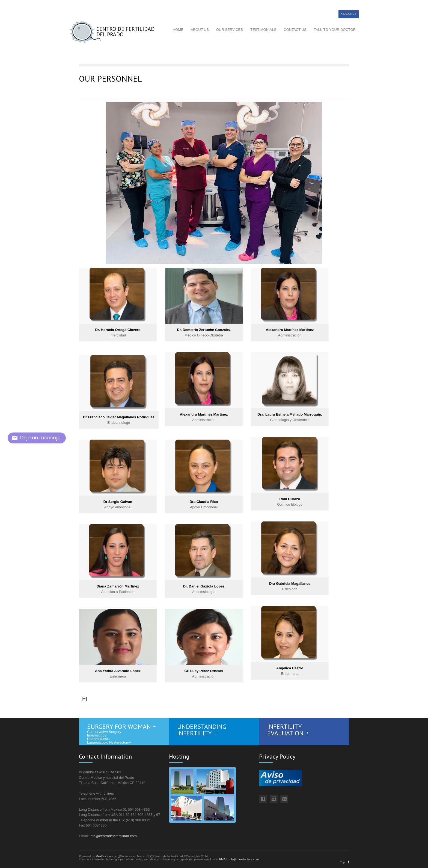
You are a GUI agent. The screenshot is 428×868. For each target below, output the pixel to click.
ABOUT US (200, 30)
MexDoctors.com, (107, 856)
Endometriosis (98, 739)
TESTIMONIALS (263, 30)
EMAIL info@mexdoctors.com (239, 859)
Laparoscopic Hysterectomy (109, 742)
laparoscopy (97, 735)
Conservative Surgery (104, 732)
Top (343, 862)
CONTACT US (295, 30)
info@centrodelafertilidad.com (113, 836)
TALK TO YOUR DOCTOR (335, 30)
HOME (178, 30)
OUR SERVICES (230, 30)
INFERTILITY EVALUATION (285, 730)
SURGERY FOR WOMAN (119, 727)
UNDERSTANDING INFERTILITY (202, 730)
